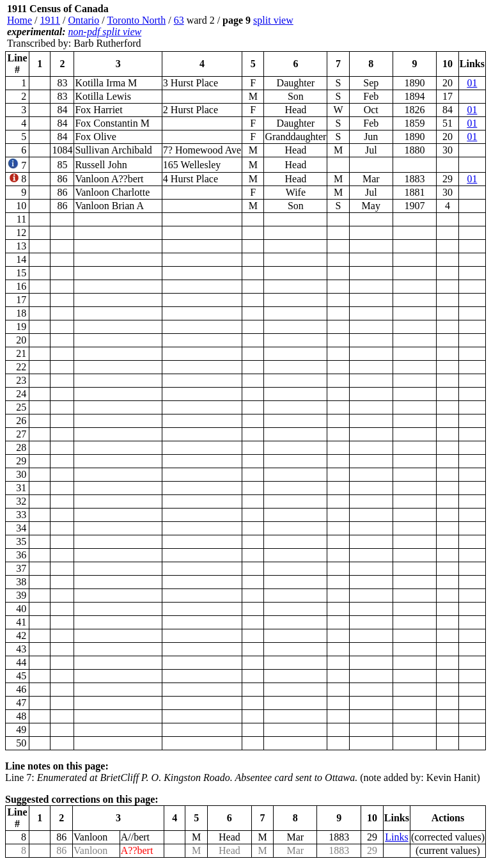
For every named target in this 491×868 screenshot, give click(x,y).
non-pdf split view (105, 32)
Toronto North (136, 20)
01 (472, 83)
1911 (50, 20)
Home (19, 20)
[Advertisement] (409, 26)
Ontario (83, 20)
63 (179, 20)
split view (273, 20)
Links (396, 837)
